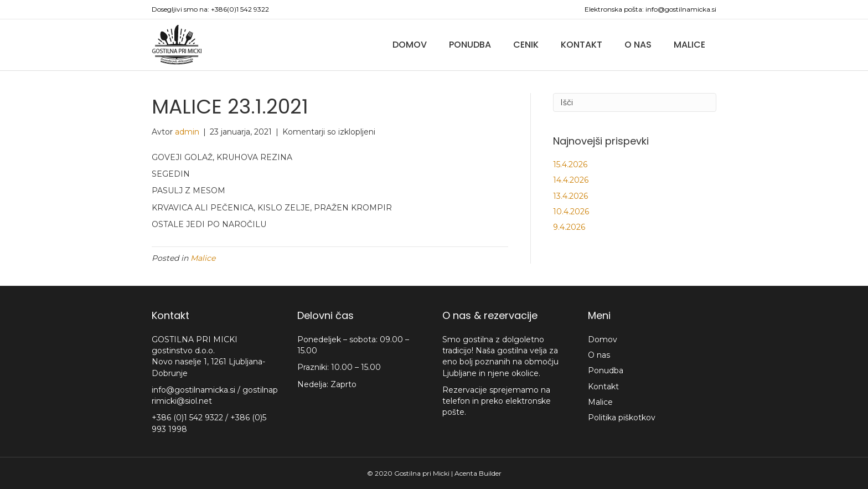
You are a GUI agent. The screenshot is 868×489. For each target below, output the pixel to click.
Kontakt (582, 45)
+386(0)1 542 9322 (240, 9)
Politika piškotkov (622, 418)
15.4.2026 (570, 164)
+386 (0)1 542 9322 (188, 418)
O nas (638, 45)
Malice (689, 45)
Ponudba (470, 45)
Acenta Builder (478, 473)
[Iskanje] (635, 102)
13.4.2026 (570, 196)
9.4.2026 (569, 227)
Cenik (526, 45)
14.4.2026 (571, 180)
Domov (410, 45)
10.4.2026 (571, 212)
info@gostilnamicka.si (681, 9)
